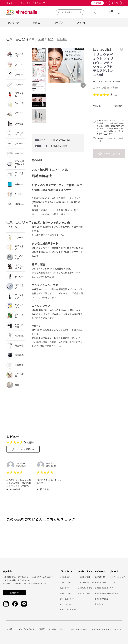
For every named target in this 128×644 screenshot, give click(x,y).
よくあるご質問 (84, 577)
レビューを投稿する (23, 449)
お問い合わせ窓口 (85, 593)
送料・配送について (67, 599)
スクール (113, 588)
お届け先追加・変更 (102, 593)
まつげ (41, 39)
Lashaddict (62, 39)
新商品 (36, 22)
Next (83, 85)
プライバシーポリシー (56, 629)
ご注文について (66, 582)
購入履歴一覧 (100, 577)
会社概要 (9, 629)
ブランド (81, 22)
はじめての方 (65, 577)
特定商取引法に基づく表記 (25, 629)
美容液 (51, 39)
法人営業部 (114, 593)
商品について (65, 588)
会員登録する (15, 593)
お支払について (66, 593)
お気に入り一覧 (101, 582)
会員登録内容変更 (101, 588)
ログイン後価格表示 (105, 88)
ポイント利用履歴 (101, 599)
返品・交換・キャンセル (69, 610)
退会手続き (99, 604)
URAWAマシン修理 (85, 588)
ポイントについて (66, 604)
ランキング (13, 22)
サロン (112, 582)
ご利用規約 (41, 629)
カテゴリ (58, 22)
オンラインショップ (117, 577)
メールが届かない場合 (86, 582)
